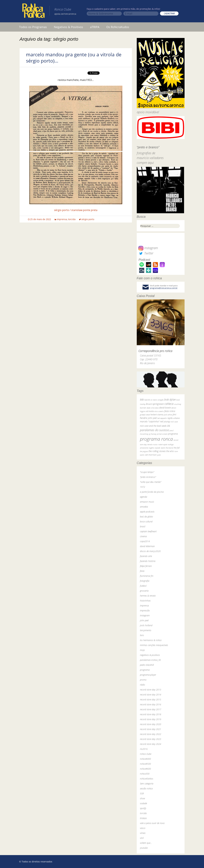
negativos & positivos (150, 655)
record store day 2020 (151, 724)
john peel (144, 620)
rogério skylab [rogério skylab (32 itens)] (154, 448)
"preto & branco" (148, 477)
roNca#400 (145, 759)
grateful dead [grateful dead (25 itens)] (145, 415)
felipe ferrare (146, 566)
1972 (142, 487)
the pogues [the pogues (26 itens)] (144, 451)
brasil (143, 526)
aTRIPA (95, 27)
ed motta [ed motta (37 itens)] (150, 411)
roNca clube (146, 754)
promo (143, 680)
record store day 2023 (151, 739)
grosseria (144, 591)
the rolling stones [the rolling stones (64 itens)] (157, 451)
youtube (144, 848)
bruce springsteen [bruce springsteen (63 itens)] (155, 404)
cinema (143, 536)
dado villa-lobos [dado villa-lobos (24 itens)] (153, 408)
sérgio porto (88, 219)
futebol (143, 586)
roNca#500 (145, 764)
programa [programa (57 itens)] (173, 434)
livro (142, 635)
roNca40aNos (147, 779)
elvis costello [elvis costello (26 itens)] (159, 411)
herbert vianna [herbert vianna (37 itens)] (157, 415)
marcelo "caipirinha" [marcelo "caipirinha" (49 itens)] (150, 421)
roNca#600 (145, 769)
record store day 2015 (151, 699)
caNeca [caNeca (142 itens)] (169, 404)
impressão (145, 610)
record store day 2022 (151, 734)
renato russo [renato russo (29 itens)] (152, 444)
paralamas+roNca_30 (150, 660)
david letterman (147, 546)
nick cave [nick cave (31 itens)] (174, 422)
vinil (142, 838)
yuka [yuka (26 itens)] (159, 455)
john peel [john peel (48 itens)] (152, 418)
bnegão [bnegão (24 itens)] (161, 400)
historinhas (145, 601)
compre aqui (145, 163)
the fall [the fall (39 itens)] (177, 448)
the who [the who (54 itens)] (170, 451)
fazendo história (148, 561)
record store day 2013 (151, 690)
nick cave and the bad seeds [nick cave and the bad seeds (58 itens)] (153, 426)
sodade (143, 803)
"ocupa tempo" (147, 472)
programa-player (148, 675)
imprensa (62, 219)
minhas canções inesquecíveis (154, 645)
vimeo (143, 833)
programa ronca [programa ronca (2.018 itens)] (156, 439)
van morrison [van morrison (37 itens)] (151, 455)
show (142, 798)
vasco (143, 828)
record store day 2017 (151, 709)
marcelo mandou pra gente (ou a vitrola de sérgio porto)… (74, 58)
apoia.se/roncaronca (65, 14)
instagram (145, 615)
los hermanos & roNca (151, 640)
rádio (142, 685)
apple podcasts (147, 512)
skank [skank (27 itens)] (163, 448)
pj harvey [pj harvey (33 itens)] (153, 434)
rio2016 (144, 749)
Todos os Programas (33, 27)
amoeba (144, 507)
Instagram (148, 248)
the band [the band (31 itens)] (169, 448)
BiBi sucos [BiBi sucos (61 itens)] (145, 400)
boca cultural (146, 521)
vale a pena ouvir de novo (152, 823)
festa (142, 571)
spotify (143, 808)
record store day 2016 (151, 704)
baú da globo (146, 517)
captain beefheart (148, 531)
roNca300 (145, 774)
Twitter (146, 253)
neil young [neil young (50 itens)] (165, 421)
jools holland (146, 625)
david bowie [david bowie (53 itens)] (165, 408)
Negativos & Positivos (68, 27)
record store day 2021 (151, 729)
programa (145, 670)
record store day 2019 (151, 719)
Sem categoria (147, 784)
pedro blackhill (147, 665)
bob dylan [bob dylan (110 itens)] (170, 399)
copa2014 (145, 541)
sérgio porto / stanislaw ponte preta (76, 210)
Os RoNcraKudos (118, 27)
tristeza (143, 818)
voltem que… (146, 843)
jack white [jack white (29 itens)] (168, 415)
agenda (144, 497)
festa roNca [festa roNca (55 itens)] (170, 411)
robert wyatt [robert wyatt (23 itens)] (163, 445)
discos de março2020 (150, 551)
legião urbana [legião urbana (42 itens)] (174, 418)
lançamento (146, 630)
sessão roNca (146, 788)
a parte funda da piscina (152, 492)
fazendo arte (146, 556)
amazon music (147, 502)
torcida (72, 219)
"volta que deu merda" (151, 482)
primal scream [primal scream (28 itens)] (162, 434)
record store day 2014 (151, 695)
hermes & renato (148, 596)
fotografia (145, 581)
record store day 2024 (151, 744)
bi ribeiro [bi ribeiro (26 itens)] (154, 400)
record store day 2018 (151, 714)
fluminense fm (147, 576)
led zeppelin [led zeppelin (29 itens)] (162, 418)
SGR (142, 793)
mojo (142, 650)
